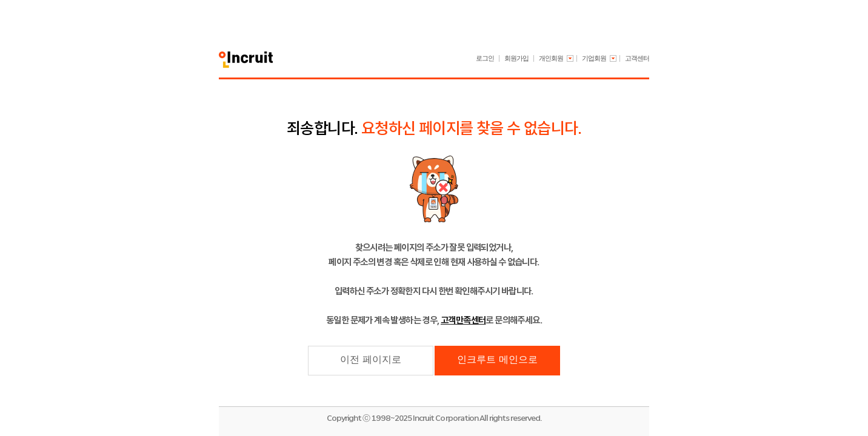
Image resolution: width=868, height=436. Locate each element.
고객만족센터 (463, 320)
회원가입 (516, 58)
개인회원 (551, 58)
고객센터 (637, 58)
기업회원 (594, 58)
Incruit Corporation (445, 418)
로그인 (485, 58)
